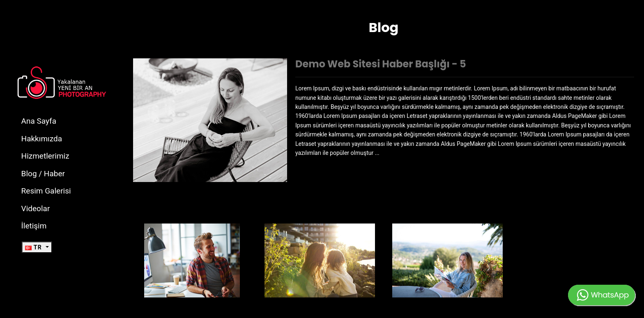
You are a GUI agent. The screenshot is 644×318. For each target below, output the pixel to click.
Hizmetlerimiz (45, 156)
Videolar (36, 209)
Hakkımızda (42, 139)
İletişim (34, 226)
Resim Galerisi (46, 191)
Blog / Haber (43, 174)
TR (34, 247)
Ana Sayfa (39, 121)
